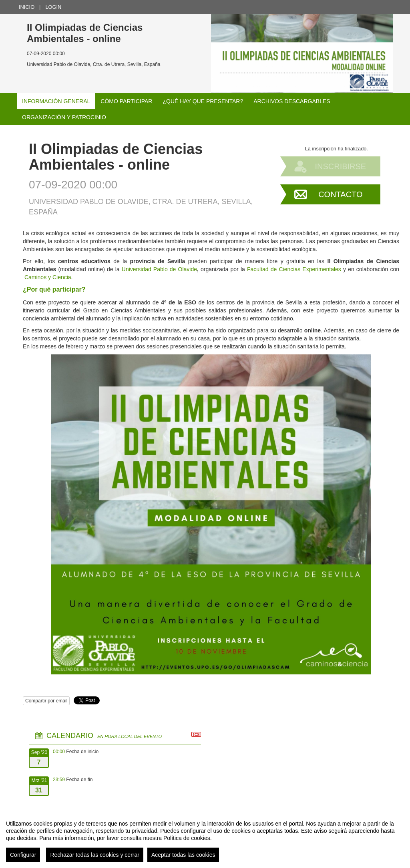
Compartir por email (46, 701)
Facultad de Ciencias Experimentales (294, 269)
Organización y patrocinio (64, 117)
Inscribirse (340, 166)
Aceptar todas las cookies (183, 855)
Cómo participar (126, 101)
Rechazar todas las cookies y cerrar (95, 855)
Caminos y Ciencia (48, 277)
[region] (205, 838)
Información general (56, 101)
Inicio (27, 7)
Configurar (23, 855)
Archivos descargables (292, 101)
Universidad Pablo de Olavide (159, 269)
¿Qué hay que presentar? (203, 101)
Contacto (340, 194)
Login (53, 7)
